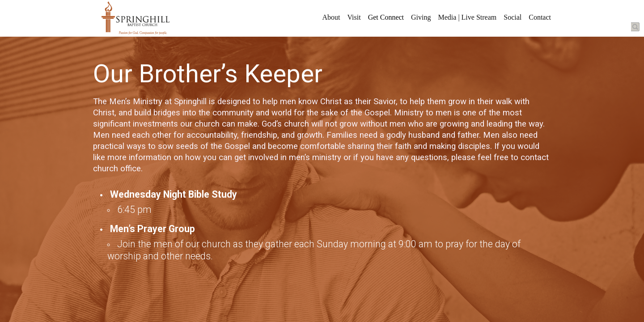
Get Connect (386, 17)
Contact (540, 17)
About (331, 17)
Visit (354, 17)
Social (513, 17)
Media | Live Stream (468, 17)
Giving (421, 17)
